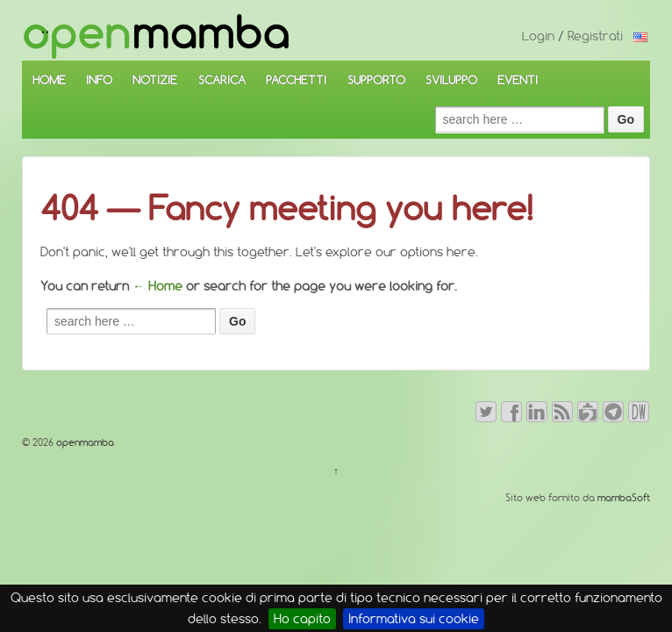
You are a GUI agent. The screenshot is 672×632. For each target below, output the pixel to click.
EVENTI (518, 80)
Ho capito (302, 619)
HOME (49, 80)
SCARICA (222, 80)
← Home (157, 286)
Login (538, 36)
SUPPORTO (376, 80)
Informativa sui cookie (414, 619)
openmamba (84, 442)
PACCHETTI (296, 80)
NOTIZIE (155, 80)
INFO (99, 80)
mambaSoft (624, 498)
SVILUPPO (451, 80)
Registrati (595, 36)
